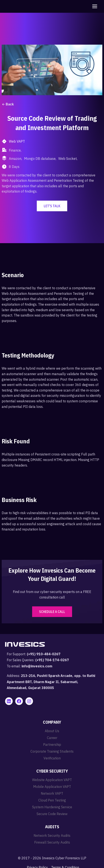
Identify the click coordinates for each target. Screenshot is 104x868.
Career (52, 738)
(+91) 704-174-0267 (52, 660)
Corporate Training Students (52, 751)
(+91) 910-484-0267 (44, 654)
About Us (52, 731)
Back (8, 104)
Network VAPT (52, 793)
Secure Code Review (52, 814)
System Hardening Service (52, 807)
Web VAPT (17, 141)
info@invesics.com (37, 666)
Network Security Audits (52, 835)
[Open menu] (94, 6)
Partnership (52, 745)
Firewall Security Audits (52, 842)
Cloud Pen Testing (52, 800)
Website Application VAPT (52, 780)
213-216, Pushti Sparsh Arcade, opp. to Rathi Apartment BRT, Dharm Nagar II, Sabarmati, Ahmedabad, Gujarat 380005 (51, 682)
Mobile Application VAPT (52, 787)
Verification (52, 758)
